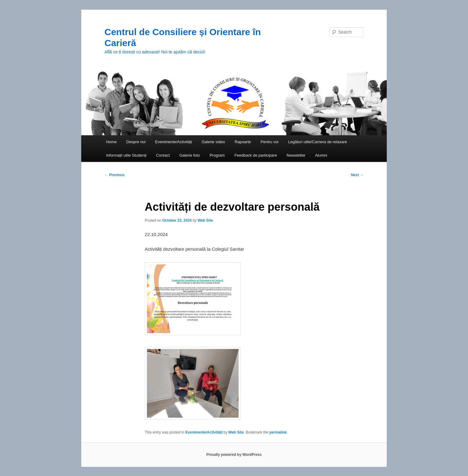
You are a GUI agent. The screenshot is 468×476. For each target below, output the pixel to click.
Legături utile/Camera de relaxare (318, 142)
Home (111, 142)
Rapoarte (243, 142)
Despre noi (136, 142)
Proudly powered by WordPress (234, 455)
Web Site (205, 220)
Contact (163, 155)
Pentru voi (270, 142)
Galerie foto (190, 155)
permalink (278, 432)
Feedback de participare (256, 155)
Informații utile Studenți (126, 155)
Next (357, 175)
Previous (115, 175)
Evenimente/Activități (174, 142)
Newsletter (296, 155)
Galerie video (213, 142)
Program (217, 155)
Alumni (321, 155)
